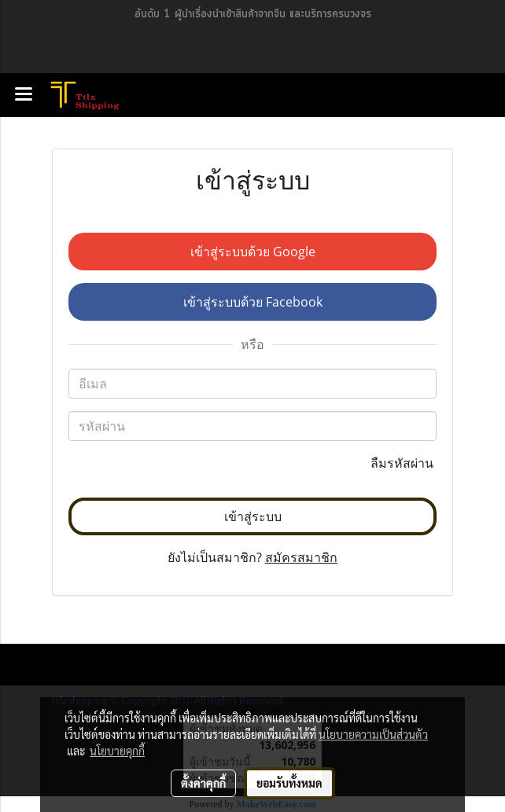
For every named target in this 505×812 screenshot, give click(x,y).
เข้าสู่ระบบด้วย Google (253, 252)
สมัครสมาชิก (301, 557)
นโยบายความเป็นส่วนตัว (373, 734)
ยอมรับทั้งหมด (289, 783)
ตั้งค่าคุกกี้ (203, 783)
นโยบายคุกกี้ (117, 751)
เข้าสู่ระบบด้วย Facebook (253, 302)
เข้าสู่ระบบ (253, 516)
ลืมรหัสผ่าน (404, 463)
